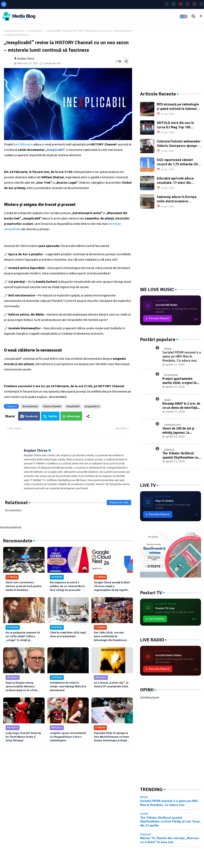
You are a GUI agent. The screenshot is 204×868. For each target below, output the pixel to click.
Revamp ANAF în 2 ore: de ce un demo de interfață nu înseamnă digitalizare (181, 406)
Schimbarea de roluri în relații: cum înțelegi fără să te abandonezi (68, 686)
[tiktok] (195, 4)
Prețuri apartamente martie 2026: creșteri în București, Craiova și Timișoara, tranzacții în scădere (179, 381)
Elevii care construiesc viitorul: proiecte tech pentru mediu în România (24, 586)
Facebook (31, 416)
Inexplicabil (55, 150)
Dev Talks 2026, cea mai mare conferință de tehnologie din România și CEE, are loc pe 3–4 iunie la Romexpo (111, 637)
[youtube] (181, 4)
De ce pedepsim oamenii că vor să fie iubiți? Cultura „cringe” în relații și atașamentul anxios (23, 637)
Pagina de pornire (14, 31)
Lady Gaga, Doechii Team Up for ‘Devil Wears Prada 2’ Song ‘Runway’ (23, 737)
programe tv (35, 31)
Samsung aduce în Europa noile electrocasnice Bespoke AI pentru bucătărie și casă (177, 199)
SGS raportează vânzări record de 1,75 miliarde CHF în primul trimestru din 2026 (178, 162)
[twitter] (174, 4)
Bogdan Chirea (36, 450)
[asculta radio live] (201, 17)
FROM (144, 797)
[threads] (202, 4)
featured (145, 834)
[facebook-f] (167, 4)
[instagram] (188, 4)
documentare (30, 406)
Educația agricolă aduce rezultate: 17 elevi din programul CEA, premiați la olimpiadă (178, 181)
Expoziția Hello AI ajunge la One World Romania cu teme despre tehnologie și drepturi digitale (112, 737)
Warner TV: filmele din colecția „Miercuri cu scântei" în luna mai (169, 840)
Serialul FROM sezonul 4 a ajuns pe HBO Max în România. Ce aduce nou (169, 803)
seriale (144, 814)
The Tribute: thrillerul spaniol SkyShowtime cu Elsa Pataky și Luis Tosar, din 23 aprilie (181, 455)
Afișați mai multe (119, 502)
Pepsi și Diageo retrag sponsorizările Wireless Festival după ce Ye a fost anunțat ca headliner (21, 687)
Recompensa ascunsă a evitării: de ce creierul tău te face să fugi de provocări (67, 586)
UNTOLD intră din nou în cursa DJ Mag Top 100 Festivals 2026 (175, 125)
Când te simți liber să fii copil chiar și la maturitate (68, 634)
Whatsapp (73, 416)
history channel (52, 406)
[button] (184, 17)
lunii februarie (23, 144)
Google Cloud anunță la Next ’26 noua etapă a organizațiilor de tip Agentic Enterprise (112, 586)
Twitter (53, 416)
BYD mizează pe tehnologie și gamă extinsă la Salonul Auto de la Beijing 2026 (178, 107)
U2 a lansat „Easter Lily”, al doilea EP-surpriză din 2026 (111, 685)
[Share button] (88, 416)
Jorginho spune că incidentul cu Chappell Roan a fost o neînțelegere (68, 737)
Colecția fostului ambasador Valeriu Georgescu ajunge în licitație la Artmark (179, 144)
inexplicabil (73, 406)
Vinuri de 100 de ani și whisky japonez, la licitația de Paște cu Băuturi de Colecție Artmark (178, 431)
